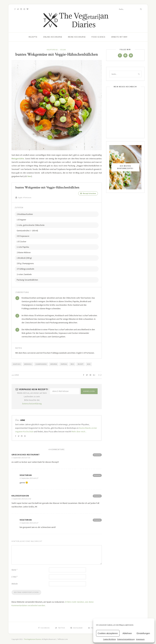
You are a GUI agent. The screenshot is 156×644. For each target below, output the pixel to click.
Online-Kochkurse (53, 37)
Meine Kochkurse (77, 37)
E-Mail (15, 576)
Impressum (140, 639)
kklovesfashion (20, 495)
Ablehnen (127, 633)
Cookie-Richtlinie (109, 639)
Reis (72, 363)
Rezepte (33, 37)
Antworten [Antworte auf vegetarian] (97, 474)
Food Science (98, 37)
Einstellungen (143, 633)
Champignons (41, 363)
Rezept (81, 363)
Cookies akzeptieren (108, 633)
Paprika (64, 363)
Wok (89, 363)
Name (14, 569)
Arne (17, 374)
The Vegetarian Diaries (32, 638)
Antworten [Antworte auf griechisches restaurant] (97, 454)
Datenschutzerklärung (126, 639)
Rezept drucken (88, 193)
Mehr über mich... (79, 431)
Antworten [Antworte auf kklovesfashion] (97, 495)
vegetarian (26, 474)
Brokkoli (28, 363)
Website (15, 583)
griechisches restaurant (26, 454)
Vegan (63, 50)
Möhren (54, 363)
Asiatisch (17, 363)
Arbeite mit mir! (119, 37)
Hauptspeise (52, 50)
